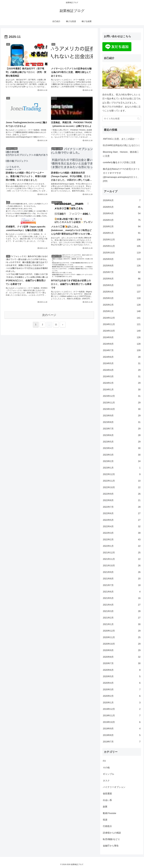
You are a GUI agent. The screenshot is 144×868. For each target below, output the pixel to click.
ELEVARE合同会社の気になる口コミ (121, 145)
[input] (122, 119)
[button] (138, 119)
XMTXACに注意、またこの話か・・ (121, 139)
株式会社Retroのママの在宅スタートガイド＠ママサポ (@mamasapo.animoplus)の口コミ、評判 (121, 175)
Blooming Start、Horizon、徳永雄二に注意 (121, 154)
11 (56, 325)
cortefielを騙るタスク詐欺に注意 (119, 162)
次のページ (49, 315)
